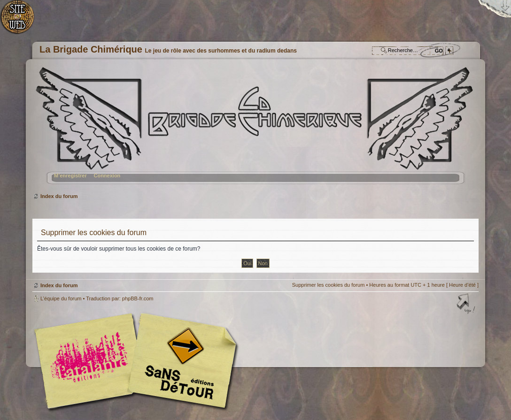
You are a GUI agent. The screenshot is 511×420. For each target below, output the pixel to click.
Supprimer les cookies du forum (329, 285)
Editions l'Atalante (138, 361)
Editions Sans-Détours (180, 362)
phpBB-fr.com (138, 298)
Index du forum (254, 129)
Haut (467, 305)
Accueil (22, 21)
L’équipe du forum (61, 298)
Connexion (107, 176)
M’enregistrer (70, 176)
